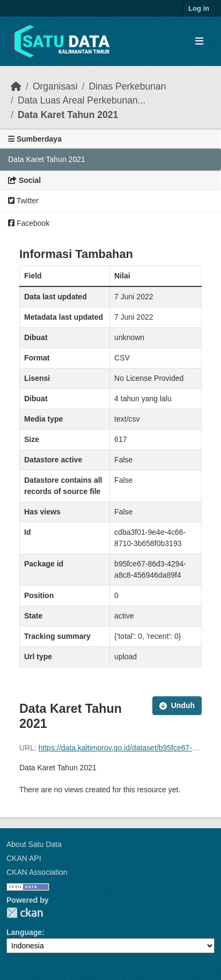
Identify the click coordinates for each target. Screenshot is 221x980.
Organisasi (55, 86)
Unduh (177, 705)
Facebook (29, 223)
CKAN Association (37, 872)
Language (24, 932)
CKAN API (24, 858)
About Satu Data (34, 844)
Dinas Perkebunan (127, 86)
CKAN (25, 913)
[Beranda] (16, 86)
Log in (199, 8)
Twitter (23, 201)
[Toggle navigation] (199, 42)
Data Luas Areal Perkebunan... (82, 100)
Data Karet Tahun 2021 (68, 115)
